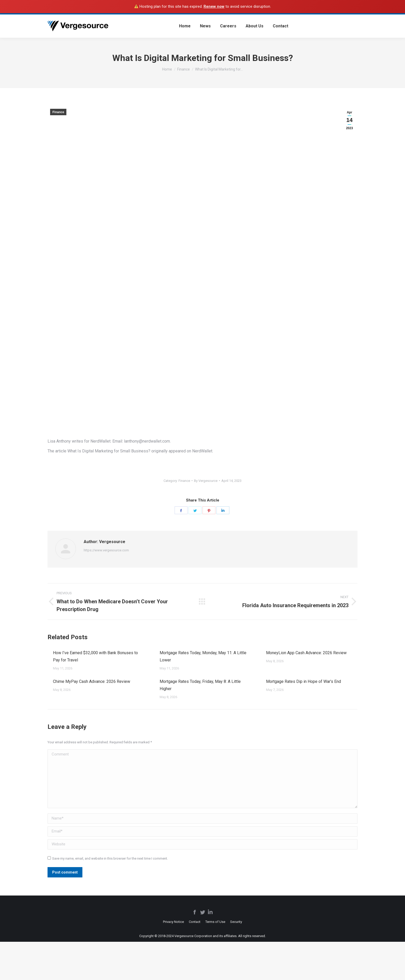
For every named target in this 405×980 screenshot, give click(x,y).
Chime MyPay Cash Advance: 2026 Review (92, 681)
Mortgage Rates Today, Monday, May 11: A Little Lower (203, 656)
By (206, 481)
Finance (58, 112)
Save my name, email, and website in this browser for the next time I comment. (110, 858)
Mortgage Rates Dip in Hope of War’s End (303, 681)
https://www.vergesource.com (106, 550)
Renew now (214, 6)
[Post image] (48, 651)
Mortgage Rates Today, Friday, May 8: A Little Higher (200, 685)
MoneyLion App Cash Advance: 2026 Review (306, 653)
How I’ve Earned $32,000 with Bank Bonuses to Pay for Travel (95, 656)
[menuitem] (185, 26)
